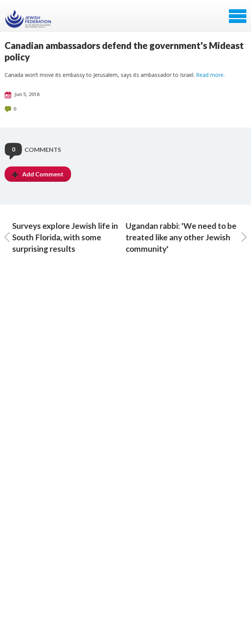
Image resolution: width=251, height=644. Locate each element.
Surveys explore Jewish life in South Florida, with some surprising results (61, 237)
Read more (210, 75)
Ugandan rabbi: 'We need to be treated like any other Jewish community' (186, 237)
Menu (238, 16)
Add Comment (38, 174)
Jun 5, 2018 (22, 95)
